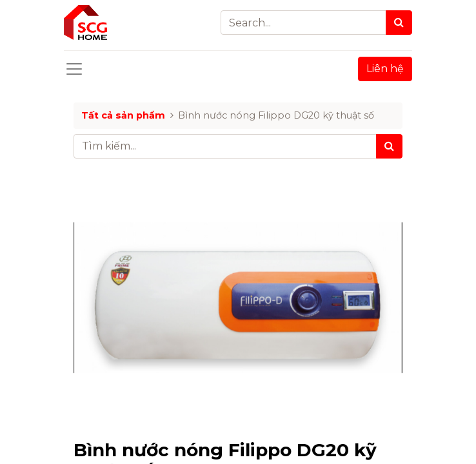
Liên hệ (385, 69)
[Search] (399, 23)
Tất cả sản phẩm (123, 115)
